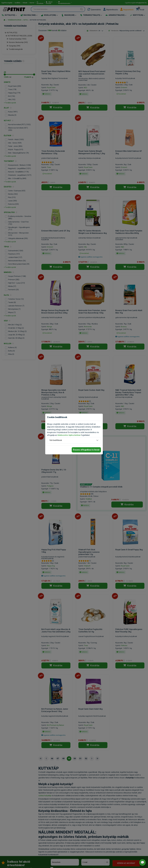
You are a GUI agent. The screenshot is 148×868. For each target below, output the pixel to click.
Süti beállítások (56, 440)
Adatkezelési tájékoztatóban (69, 435)
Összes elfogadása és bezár (86, 450)
